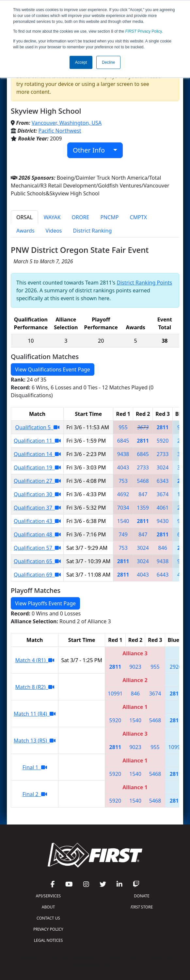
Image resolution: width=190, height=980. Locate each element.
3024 (163, 467)
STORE (142, 907)
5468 (143, 481)
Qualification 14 (37, 454)
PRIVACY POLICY (48, 929)
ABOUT (48, 907)
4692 (123, 494)
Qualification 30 (37, 494)
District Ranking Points (144, 283)
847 (143, 494)
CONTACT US (48, 918)
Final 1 (35, 767)
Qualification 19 (37, 467)
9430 (163, 521)
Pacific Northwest (60, 131)
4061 (163, 508)
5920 (163, 441)
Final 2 (35, 794)
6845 (123, 441)
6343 (163, 481)
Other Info (92, 150)
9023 (135, 667)
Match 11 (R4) (35, 714)
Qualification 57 (37, 548)
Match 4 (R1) (35, 660)
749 (123, 534)
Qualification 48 (37, 534)
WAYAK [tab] (52, 217)
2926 (176, 667)
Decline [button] (108, 62)
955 (123, 427)
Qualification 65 (37, 561)
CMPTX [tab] (139, 217)
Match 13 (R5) (35, 741)
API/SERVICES (48, 896)
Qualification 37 (37, 508)
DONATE (142, 896)
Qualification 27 (37, 481)
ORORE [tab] (81, 217)
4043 (123, 467)
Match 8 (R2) (35, 687)
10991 (115, 694)
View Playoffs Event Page (45, 603)
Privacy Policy (144, 31)
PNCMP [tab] (109, 217)
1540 (123, 521)
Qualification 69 (37, 575)
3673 (143, 427)
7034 (123, 508)
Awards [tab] (25, 231)
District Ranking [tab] (93, 231)
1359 (143, 508)
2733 (163, 454)
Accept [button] (81, 62)
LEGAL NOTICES (48, 940)
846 (162, 548)
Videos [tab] (54, 231)
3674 (163, 494)
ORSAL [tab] (24, 217)
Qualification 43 (37, 521)
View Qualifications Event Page (53, 369)
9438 (123, 454)
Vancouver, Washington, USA (67, 123)
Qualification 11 (37, 441)
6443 (163, 575)
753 (123, 481)
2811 (163, 427)
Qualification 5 (37, 427)
